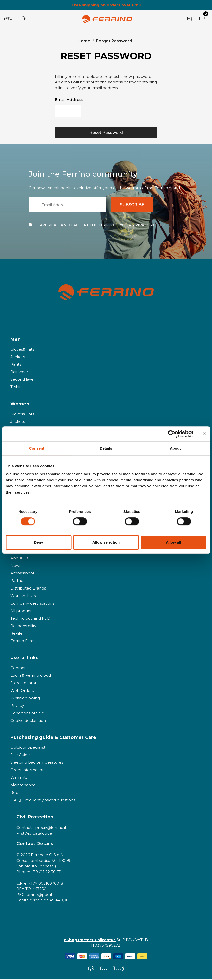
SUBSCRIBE (134, 206)
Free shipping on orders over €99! (106, 5)
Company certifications (32, 604)
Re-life (16, 634)
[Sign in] (190, 19)
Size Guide (20, 756)
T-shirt (16, 388)
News (16, 567)
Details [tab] (106, 448)
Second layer (23, 380)
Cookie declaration (28, 721)
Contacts (19, 669)
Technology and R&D (30, 619)
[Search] (25, 19)
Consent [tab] (37, 448)
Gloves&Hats (22, 350)
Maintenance (23, 786)
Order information (27, 771)
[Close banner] (204, 434)
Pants (16, 365)
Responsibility (23, 627)
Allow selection (106, 542)
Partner (18, 582)
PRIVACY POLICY (149, 226)
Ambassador (22, 574)
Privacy (17, 706)
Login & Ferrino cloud (31, 676)
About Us (19, 559)
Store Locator (23, 684)
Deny (39, 542)
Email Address (69, 99)
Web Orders (22, 691)
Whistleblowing (25, 699)
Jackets (18, 358)
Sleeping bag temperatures (37, 763)
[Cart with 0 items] (202, 19)
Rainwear (19, 373)
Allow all (173, 542)
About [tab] (175, 448)
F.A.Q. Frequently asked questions (43, 801)
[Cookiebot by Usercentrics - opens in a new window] (171, 434)
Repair (17, 793)
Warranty (19, 778)
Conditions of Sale (27, 714)
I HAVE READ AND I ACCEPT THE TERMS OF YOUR (100, 226)
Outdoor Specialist (28, 748)
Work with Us (23, 597)
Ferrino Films (23, 642)
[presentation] (119, 114)
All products (22, 612)
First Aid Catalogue (34, 834)
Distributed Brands (28, 589)
